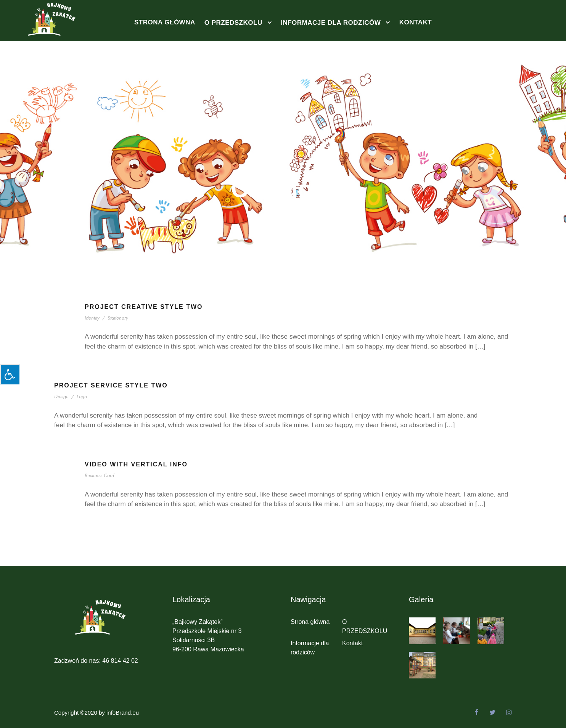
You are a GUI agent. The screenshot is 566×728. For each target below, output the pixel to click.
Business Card (101, 475)
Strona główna (165, 22)
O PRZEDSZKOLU (233, 23)
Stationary (118, 318)
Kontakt (416, 22)
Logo (81, 396)
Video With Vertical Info (136, 464)
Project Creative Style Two (144, 307)
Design (62, 396)
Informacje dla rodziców (331, 23)
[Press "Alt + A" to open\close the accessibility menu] (10, 374)
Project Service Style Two (111, 385)
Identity (93, 318)
